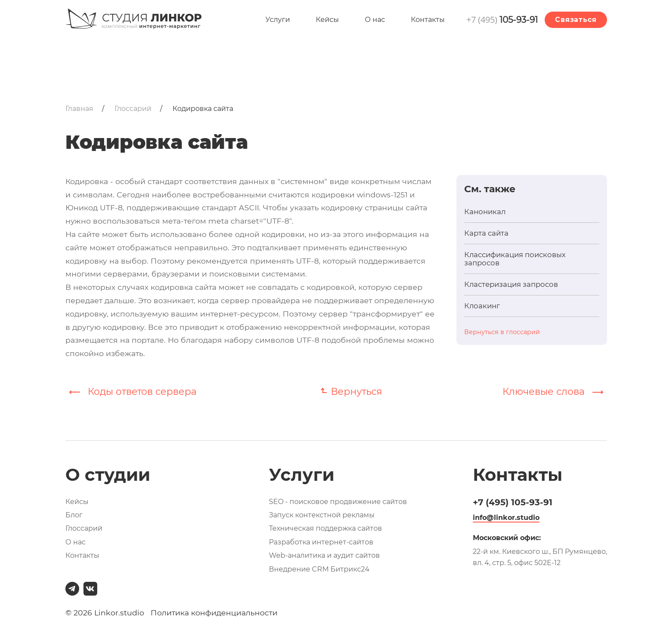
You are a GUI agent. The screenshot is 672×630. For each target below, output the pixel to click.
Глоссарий (84, 528)
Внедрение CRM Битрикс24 (319, 569)
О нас (375, 20)
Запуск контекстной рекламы (322, 515)
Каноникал (485, 212)
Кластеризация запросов (511, 284)
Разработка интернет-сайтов (321, 542)
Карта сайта (486, 233)
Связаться (576, 20)
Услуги (278, 20)
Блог (74, 515)
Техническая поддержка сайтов (325, 528)
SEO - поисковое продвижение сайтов (338, 502)
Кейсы (327, 20)
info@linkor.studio (506, 518)
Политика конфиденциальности (214, 613)
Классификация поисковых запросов (515, 259)
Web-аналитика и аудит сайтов (324, 555)
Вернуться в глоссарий (502, 332)
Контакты (428, 20)
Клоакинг (482, 306)
